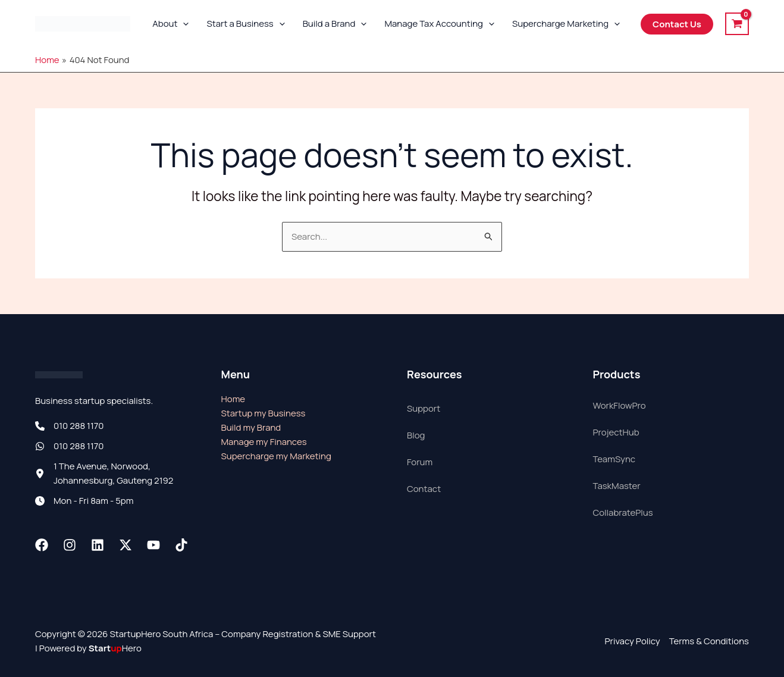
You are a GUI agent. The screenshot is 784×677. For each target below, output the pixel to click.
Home (233, 399)
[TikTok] (181, 545)
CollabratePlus (623, 513)
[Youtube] (153, 545)
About (170, 24)
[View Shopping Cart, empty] (737, 23)
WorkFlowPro (620, 405)
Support (424, 408)
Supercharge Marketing (566, 24)
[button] (183, 24)
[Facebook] (42, 545)
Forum (420, 462)
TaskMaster (617, 486)
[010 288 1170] (70, 426)
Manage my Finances (264, 442)
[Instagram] (70, 545)
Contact (424, 489)
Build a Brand (335, 24)
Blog (416, 435)
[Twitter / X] (126, 545)
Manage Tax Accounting (439, 24)
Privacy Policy (632, 641)
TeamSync (614, 459)
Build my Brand (251, 427)
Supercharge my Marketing (276, 456)
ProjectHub (616, 432)
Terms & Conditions (709, 641)
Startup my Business (264, 413)
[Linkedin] (98, 545)
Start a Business (245, 24)
